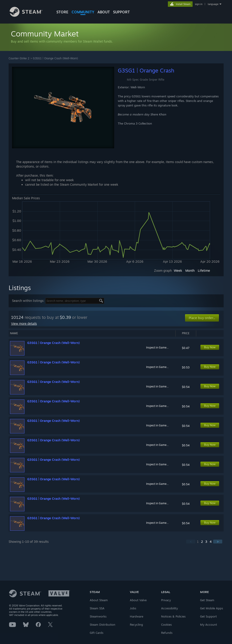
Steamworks (98, 616)
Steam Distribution (103, 625)
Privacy (166, 600)
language (213, 4)
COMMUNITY (83, 12)
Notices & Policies (173, 616)
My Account (209, 625)
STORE (62, 12)
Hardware (137, 616)
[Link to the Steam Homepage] (29, 16)
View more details (24, 323)
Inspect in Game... (157, 347)
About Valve (138, 600)
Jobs (133, 608)
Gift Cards (97, 633)
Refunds (167, 633)
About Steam (99, 600)
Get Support (208, 616)
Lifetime (204, 270)
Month (190, 270)
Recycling (136, 625)
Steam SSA (97, 608)
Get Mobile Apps (211, 608)
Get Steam (207, 600)
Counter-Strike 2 (19, 58)
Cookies (166, 625)
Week (178, 270)
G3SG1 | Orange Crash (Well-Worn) (55, 58)
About (104, 12)
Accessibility (169, 608)
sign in (199, 4)
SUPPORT (121, 12)
